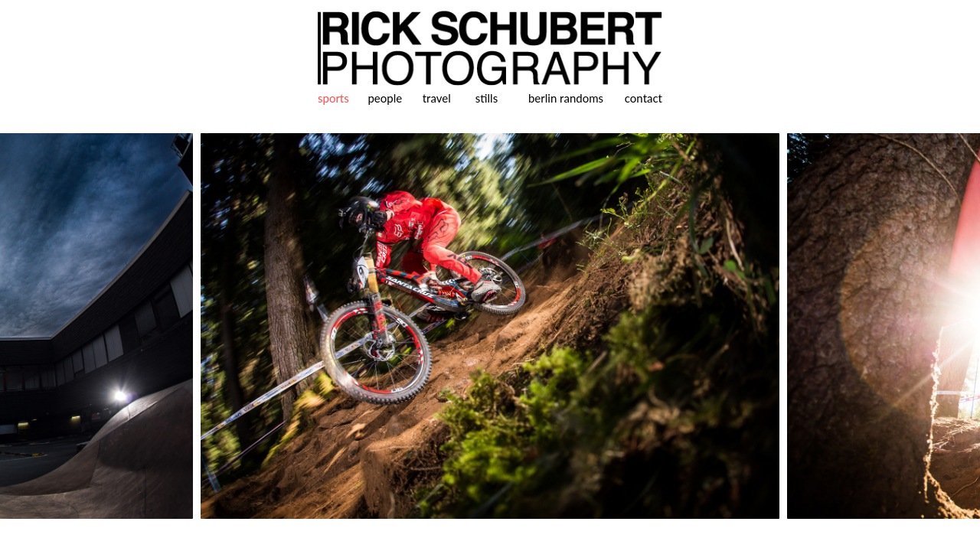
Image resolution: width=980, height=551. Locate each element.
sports (333, 98)
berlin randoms (566, 98)
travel (437, 98)
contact (644, 98)
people (385, 98)
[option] (490, 326)
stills (487, 98)
